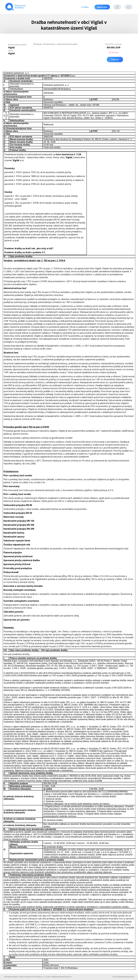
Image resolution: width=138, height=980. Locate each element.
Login (117, 8)
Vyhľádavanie (129, 8)
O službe (85, 7)
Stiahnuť (115, 59)
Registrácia (102, 7)
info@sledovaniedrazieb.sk (61, 976)
